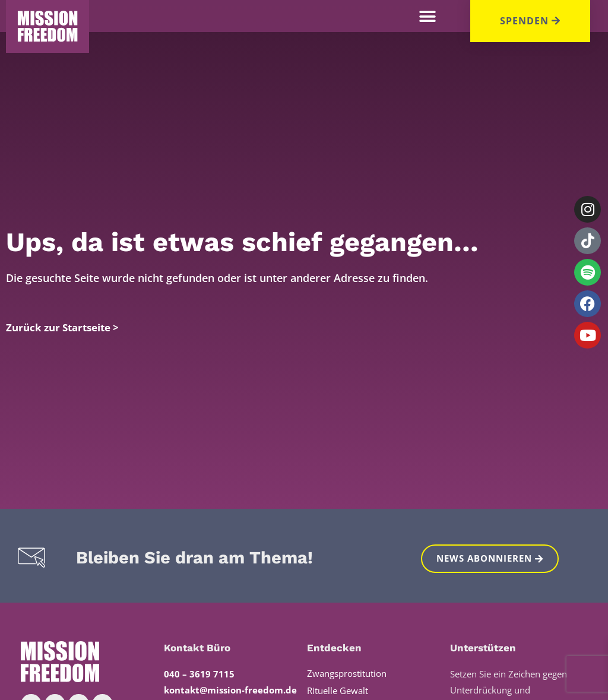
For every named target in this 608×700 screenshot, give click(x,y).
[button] (428, 16)
